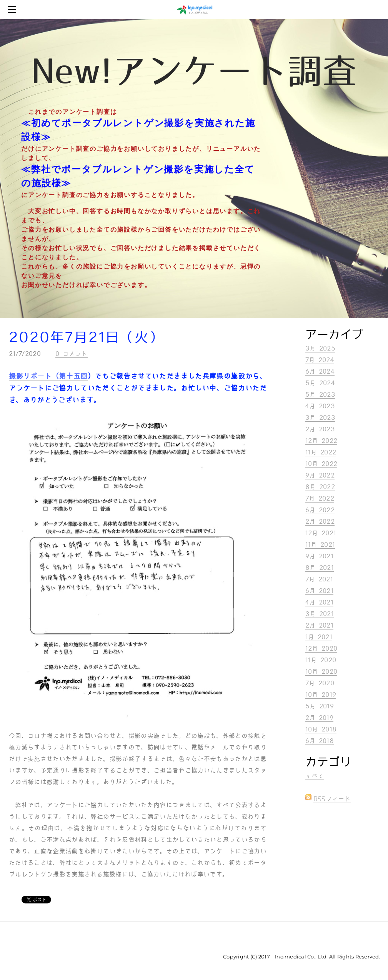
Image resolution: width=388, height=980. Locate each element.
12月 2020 (321, 649)
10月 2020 (321, 672)
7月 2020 (320, 683)
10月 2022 (321, 464)
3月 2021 (320, 614)
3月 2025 (320, 348)
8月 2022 (320, 487)
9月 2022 (320, 475)
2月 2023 (320, 429)
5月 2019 (320, 706)
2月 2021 (319, 625)
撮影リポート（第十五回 (48, 376)
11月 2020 (321, 660)
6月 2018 (320, 741)
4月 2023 (320, 406)
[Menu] (13, 10)
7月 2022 (320, 498)
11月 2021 (320, 545)
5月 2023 (320, 395)
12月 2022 (321, 441)
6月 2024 (320, 371)
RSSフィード (332, 799)
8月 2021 (320, 568)
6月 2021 (319, 591)
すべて (315, 776)
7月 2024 (320, 360)
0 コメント (72, 354)
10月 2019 (321, 695)
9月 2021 (319, 556)
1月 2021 (319, 637)
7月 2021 (319, 579)
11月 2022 (321, 452)
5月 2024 (320, 383)
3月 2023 (320, 418)
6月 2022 (320, 510)
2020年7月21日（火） (86, 338)
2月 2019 (319, 718)
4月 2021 (319, 602)
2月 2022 (320, 522)
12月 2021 (321, 533)
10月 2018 (321, 729)
